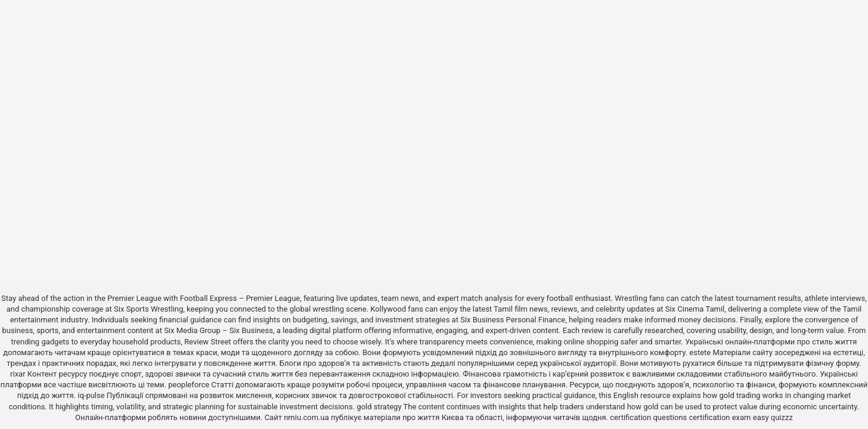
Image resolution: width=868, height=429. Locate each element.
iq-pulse (91, 395)
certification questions (648, 417)
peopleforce (189, 385)
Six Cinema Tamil (695, 309)
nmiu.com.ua (306, 417)
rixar (18, 374)
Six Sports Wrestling (148, 309)
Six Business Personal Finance (513, 320)
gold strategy (379, 407)
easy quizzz (773, 417)
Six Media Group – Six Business (218, 330)
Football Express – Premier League (240, 298)
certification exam (720, 417)
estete (700, 352)
